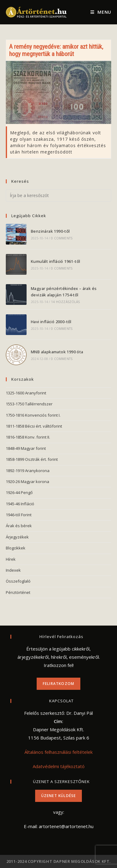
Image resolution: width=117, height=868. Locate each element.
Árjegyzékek (17, 537)
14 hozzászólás (65, 302)
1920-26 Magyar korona (27, 482)
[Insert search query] (59, 196)
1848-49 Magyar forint (26, 448)
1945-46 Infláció (20, 504)
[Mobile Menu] (101, 12)
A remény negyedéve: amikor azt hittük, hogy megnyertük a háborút (56, 50)
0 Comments (62, 238)
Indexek (13, 570)
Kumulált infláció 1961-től (55, 261)
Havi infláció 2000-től (51, 322)
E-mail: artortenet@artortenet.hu (59, 826)
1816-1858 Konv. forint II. (28, 437)
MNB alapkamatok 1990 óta (57, 352)
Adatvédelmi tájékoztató (59, 766)
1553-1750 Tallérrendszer (29, 404)
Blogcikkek (16, 548)
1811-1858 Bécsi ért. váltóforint (34, 426)
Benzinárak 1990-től (50, 231)
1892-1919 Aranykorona (28, 471)
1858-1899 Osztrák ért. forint (32, 459)
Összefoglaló (18, 581)
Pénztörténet (18, 592)
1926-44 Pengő (19, 492)
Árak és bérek (19, 526)
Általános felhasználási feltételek (59, 752)
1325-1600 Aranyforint (26, 393)
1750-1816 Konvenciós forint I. (33, 415)
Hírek (11, 559)
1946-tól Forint (19, 515)
